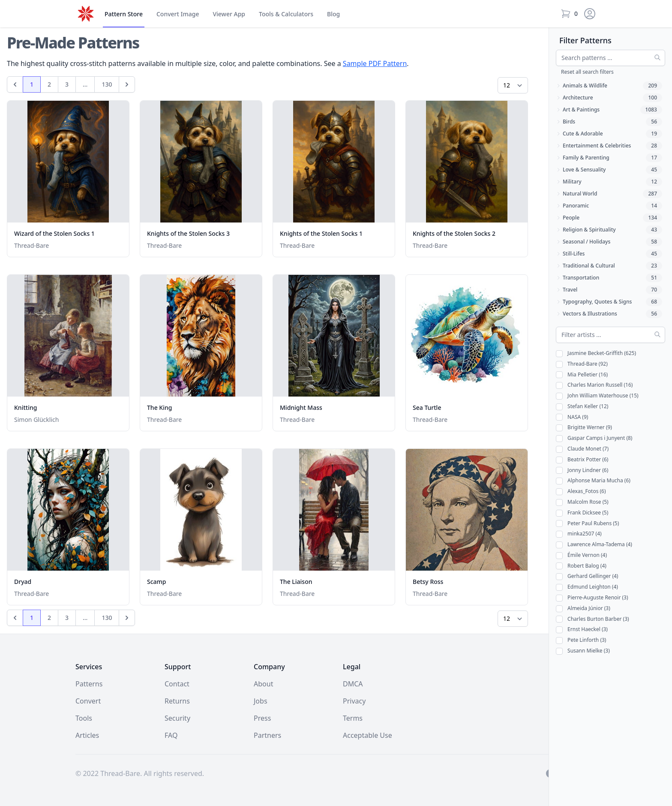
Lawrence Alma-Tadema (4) (594, 545)
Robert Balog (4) (581, 566)
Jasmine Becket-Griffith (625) (596, 353)
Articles (87, 735)
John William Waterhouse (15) (597, 396)
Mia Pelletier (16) (582, 375)
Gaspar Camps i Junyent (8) (594, 438)
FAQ (171, 735)
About (263, 684)
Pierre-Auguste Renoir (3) (592, 598)
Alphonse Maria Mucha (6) (593, 481)
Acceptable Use (367, 735)
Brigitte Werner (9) (584, 428)
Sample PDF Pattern (375, 63)
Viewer (229, 14)
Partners (267, 735)
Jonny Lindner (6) (582, 471)
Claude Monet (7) (582, 449)
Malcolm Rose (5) (582, 502)
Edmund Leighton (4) (587, 587)
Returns (177, 701)
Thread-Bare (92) (582, 364)
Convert (178, 14)
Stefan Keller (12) (582, 407)
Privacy (354, 701)
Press (262, 718)
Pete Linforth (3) (581, 640)
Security (177, 718)
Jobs (261, 701)
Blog (333, 14)
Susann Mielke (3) (583, 651)
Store (124, 14)
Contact (177, 684)
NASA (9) (572, 417)
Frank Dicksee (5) (582, 513)
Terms (353, 718)
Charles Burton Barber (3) (592, 619)
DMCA (353, 684)
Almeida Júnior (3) (583, 609)
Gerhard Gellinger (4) (587, 576)
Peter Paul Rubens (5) (587, 524)
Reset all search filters (587, 72)
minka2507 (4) (579, 534)
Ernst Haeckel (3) (582, 630)
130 (110, 86)
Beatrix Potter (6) (582, 460)
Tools (286, 14)
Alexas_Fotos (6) (581, 492)
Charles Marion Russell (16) (594, 385)
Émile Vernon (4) (581, 555)
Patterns (89, 684)
